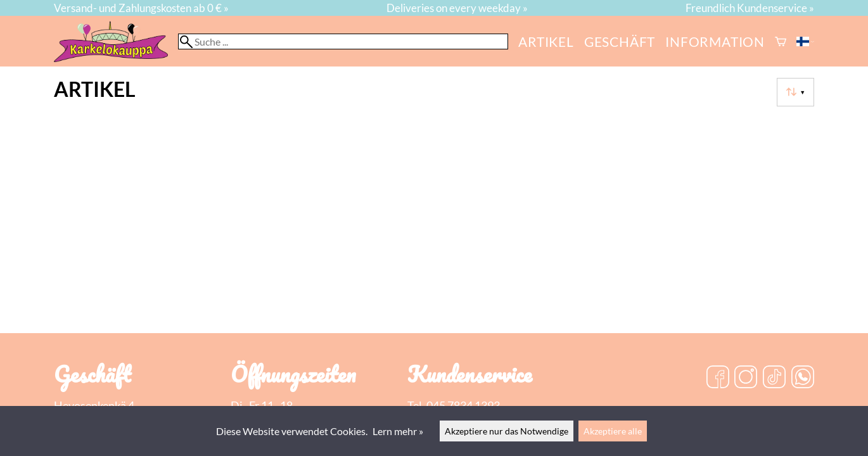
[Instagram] (746, 378)
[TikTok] (774, 378)
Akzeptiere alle (613, 431)
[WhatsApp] (803, 378)
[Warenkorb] (781, 41)
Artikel (546, 41)
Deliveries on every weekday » (457, 8)
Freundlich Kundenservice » (750, 8)
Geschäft (620, 41)
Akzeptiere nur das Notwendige (507, 431)
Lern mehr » (398, 431)
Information (715, 41)
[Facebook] (718, 378)
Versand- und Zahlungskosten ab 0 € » (141, 8)
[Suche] (343, 41)
